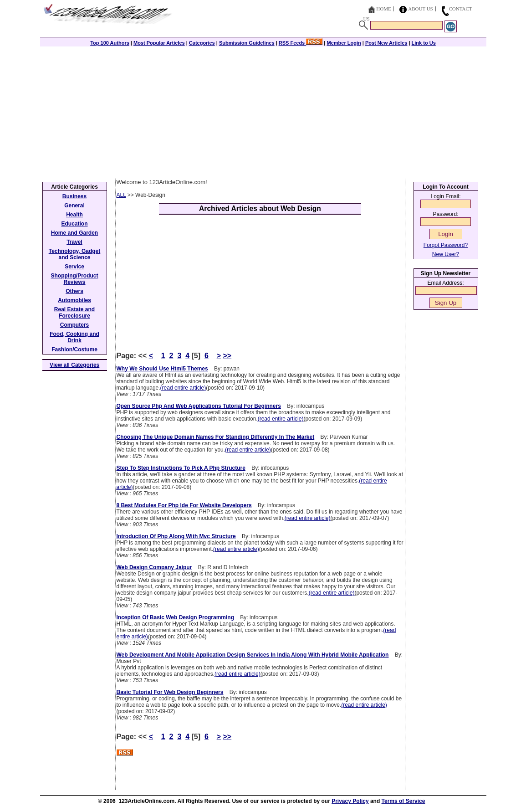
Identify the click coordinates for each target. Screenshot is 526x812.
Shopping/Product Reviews (75, 279)
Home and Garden (74, 233)
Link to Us (424, 43)
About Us (421, 9)
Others (74, 291)
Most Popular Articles (159, 43)
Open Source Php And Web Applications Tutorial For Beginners (199, 406)
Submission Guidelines (247, 43)
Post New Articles (386, 43)
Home (383, 9)
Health (74, 215)
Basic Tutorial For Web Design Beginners (170, 692)
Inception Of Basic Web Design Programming (176, 617)
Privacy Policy (350, 801)
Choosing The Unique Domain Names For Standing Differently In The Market (216, 437)
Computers (74, 325)
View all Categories (74, 365)
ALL (121, 195)
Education (74, 224)
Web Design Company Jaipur (154, 567)
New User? (446, 254)
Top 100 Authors (110, 43)
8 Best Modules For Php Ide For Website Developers (184, 505)
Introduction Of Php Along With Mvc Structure (176, 536)
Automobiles (74, 300)
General (74, 206)
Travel (74, 242)
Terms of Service (403, 801)
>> (227, 356)
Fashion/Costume (74, 349)
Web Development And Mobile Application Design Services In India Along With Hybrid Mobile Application (253, 655)
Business (74, 196)
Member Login (344, 43)
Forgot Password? (446, 245)
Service (74, 267)
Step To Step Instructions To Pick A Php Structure (181, 468)
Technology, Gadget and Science (75, 254)
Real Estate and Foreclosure (74, 313)
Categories (202, 43)
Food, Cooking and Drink (74, 337)
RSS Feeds (301, 43)
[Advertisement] (263, 110)
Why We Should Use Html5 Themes (162, 369)
